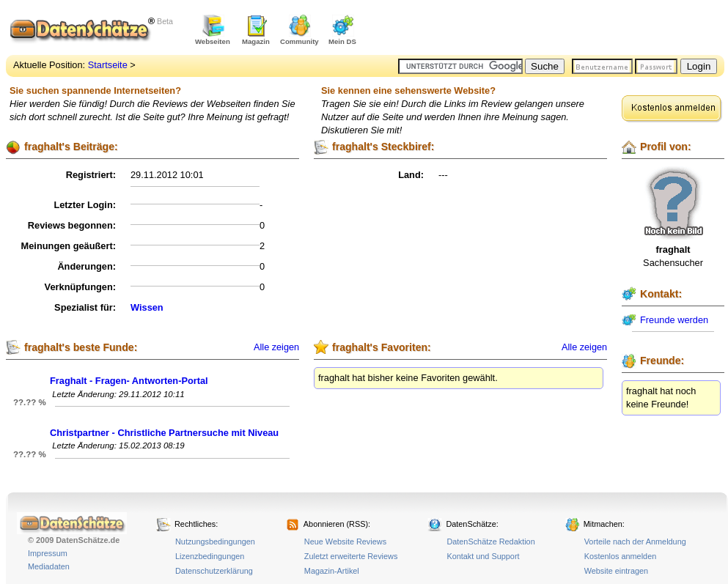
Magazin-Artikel (332, 571)
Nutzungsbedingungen (215, 542)
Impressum (48, 553)
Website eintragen (616, 571)
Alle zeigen (276, 347)
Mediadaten (49, 566)
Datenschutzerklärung (214, 571)
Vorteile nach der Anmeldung (635, 542)
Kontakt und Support (483, 556)
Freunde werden (674, 320)
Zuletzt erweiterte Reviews (351, 556)
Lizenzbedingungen (210, 556)
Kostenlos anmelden (621, 556)
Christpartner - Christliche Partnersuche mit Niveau (164, 433)
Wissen (147, 307)
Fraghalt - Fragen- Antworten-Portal (129, 381)
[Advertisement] (553, 29)
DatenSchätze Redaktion (490, 542)
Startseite (108, 65)
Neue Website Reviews (345, 542)
